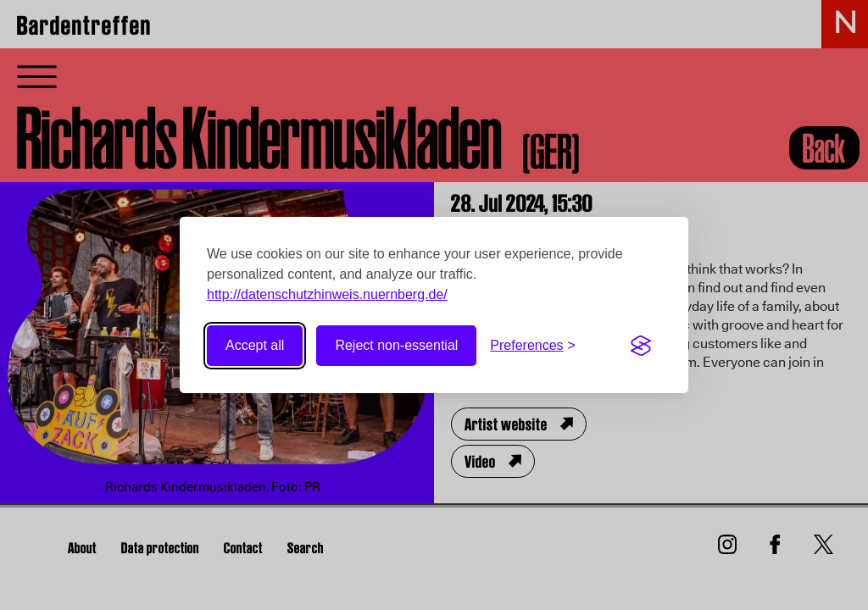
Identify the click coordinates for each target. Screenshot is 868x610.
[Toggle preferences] (533, 346)
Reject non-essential (396, 345)
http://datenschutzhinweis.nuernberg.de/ (327, 294)
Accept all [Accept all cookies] (255, 345)
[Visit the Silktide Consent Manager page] (641, 346)
